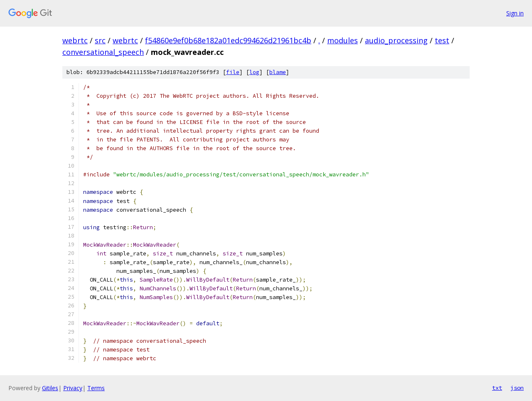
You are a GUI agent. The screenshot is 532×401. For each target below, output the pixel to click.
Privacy (73, 388)
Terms (96, 388)
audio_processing (396, 40)
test (442, 40)
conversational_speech (103, 52)
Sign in (515, 13)
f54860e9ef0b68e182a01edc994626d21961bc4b (228, 40)
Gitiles (50, 388)
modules (342, 40)
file (233, 72)
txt (497, 388)
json (517, 388)
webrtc (75, 40)
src (100, 40)
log (254, 72)
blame (278, 72)
